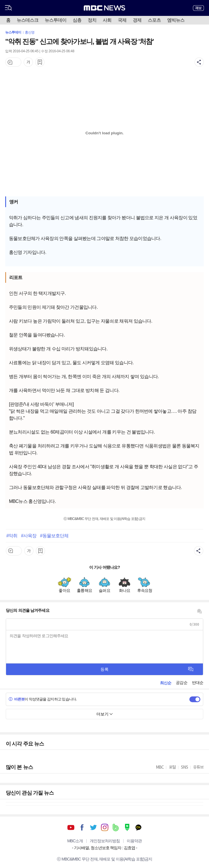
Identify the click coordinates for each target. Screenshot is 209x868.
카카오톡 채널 (138, 827)
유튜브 (71, 827)
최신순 (166, 683)
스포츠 (154, 20)
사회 (107, 20)
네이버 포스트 (127, 827)
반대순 (198, 683)
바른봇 (17, 699)
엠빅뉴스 (176, 20)
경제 (137, 20)
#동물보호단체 (54, 536)
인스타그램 (105, 827)
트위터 (93, 827)
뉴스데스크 (28, 20)
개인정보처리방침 (105, 841)
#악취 (12, 536)
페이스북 (82, 827)
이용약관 (134, 841)
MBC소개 (75, 841)
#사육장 (29, 536)
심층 (77, 20)
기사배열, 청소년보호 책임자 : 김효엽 (104, 848)
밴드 (116, 827)
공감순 (181, 683)
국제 (122, 20)
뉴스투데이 (56, 20)
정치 (92, 20)
